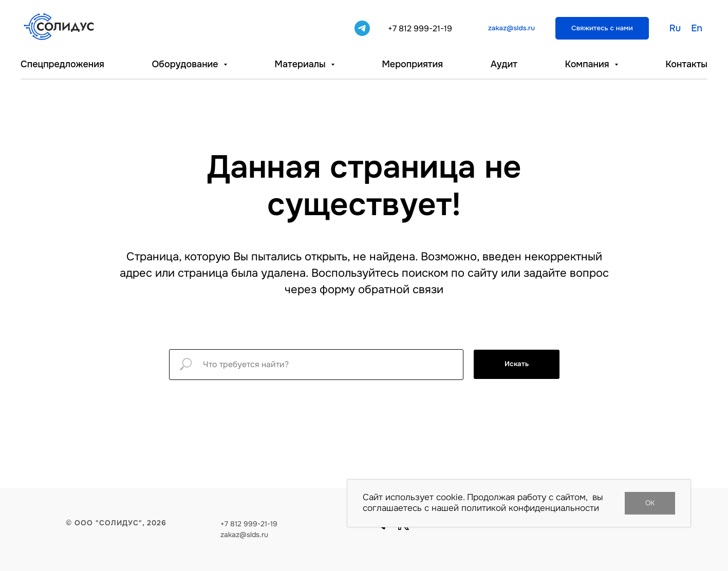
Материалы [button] (301, 64)
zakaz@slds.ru (244, 535)
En (697, 28)
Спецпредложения (62, 64)
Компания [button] (588, 64)
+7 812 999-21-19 (420, 28)
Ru (675, 28)
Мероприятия (412, 64)
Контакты (686, 64)
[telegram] (362, 28)
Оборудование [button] (186, 64)
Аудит (504, 64)
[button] (602, 28)
